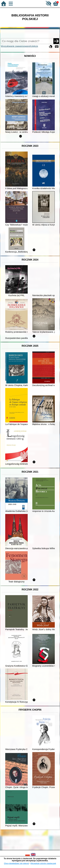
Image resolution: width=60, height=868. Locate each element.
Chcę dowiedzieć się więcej (16, 863)
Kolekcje (34, 46)
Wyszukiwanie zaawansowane (15, 46)
